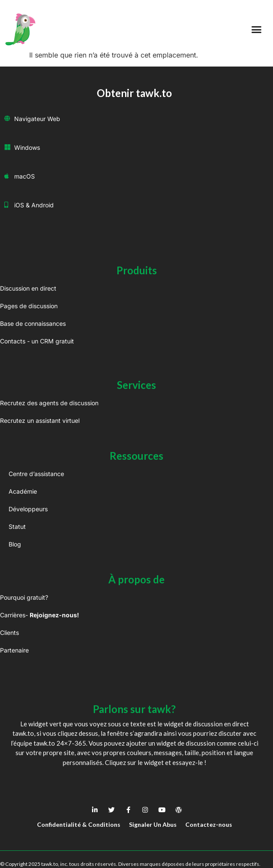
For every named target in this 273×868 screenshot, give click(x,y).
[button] (257, 30)
